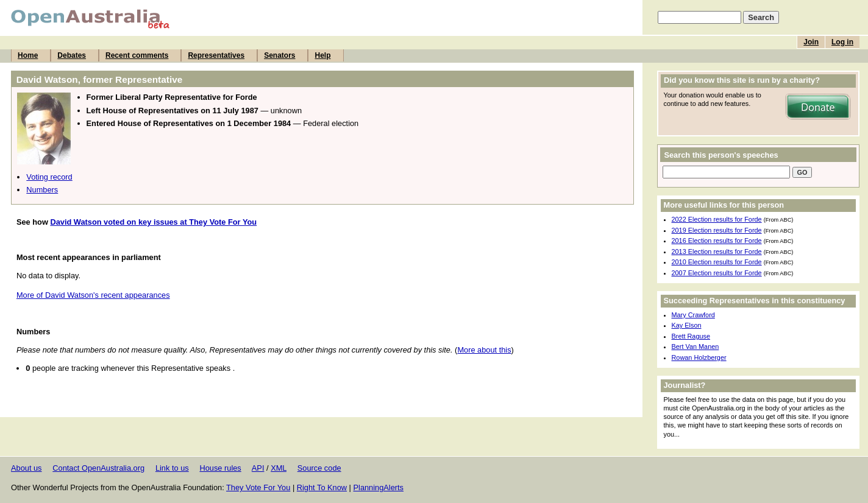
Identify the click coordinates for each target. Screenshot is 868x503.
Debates (72, 55)
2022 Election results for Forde (717, 219)
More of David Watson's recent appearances (93, 295)
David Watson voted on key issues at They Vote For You (153, 222)
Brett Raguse (691, 336)
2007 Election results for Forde (717, 273)
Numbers (42, 190)
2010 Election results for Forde (717, 262)
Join (811, 42)
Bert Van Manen (695, 346)
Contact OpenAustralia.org (98, 468)
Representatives (216, 55)
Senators (279, 55)
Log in (842, 42)
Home (28, 55)
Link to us (172, 468)
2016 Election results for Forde (717, 241)
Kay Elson (687, 325)
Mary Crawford (693, 315)
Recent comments (137, 55)
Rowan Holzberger (699, 357)
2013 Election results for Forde (717, 251)
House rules (220, 468)
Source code (319, 468)
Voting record (49, 177)
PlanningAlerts (379, 487)
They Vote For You (258, 487)
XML (279, 468)
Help (322, 55)
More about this (484, 350)
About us (27, 468)
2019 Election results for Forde (717, 230)
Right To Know (322, 487)
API (258, 468)
